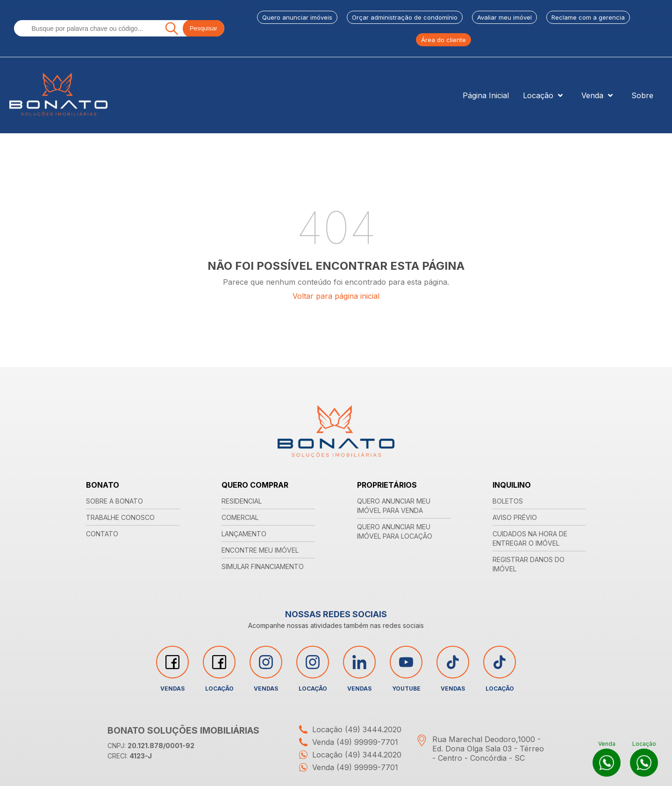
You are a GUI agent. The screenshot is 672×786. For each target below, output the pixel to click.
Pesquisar (204, 28)
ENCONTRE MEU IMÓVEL (260, 550)
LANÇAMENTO (244, 534)
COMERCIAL (240, 517)
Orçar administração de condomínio (405, 17)
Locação (545, 95)
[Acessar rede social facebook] (172, 662)
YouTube (406, 669)
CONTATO (102, 534)
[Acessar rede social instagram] (266, 662)
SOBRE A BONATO (114, 501)
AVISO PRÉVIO (515, 517)
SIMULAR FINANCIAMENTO (263, 566)
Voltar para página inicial (336, 296)
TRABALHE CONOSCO (120, 517)
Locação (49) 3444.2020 (348, 729)
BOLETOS (508, 501)
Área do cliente (443, 40)
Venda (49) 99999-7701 (346, 742)
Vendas (172, 669)
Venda (599, 95)
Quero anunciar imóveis (297, 17)
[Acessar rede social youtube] (406, 662)
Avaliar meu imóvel (504, 17)
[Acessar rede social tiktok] (453, 662)
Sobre (642, 95)
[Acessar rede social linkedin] (359, 662)
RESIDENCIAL (242, 501)
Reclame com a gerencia (588, 17)
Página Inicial (486, 95)
